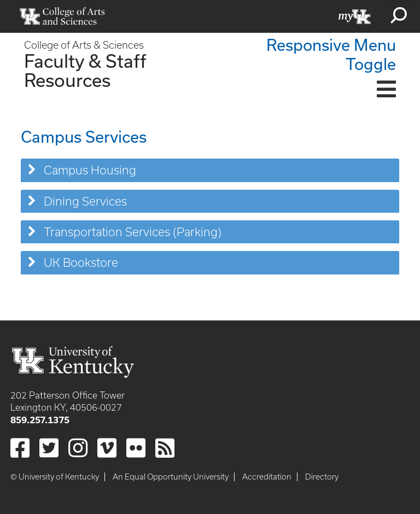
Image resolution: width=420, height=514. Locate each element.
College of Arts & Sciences (84, 45)
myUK (355, 16)
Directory (322, 477)
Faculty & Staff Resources (85, 70)
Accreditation (267, 477)
